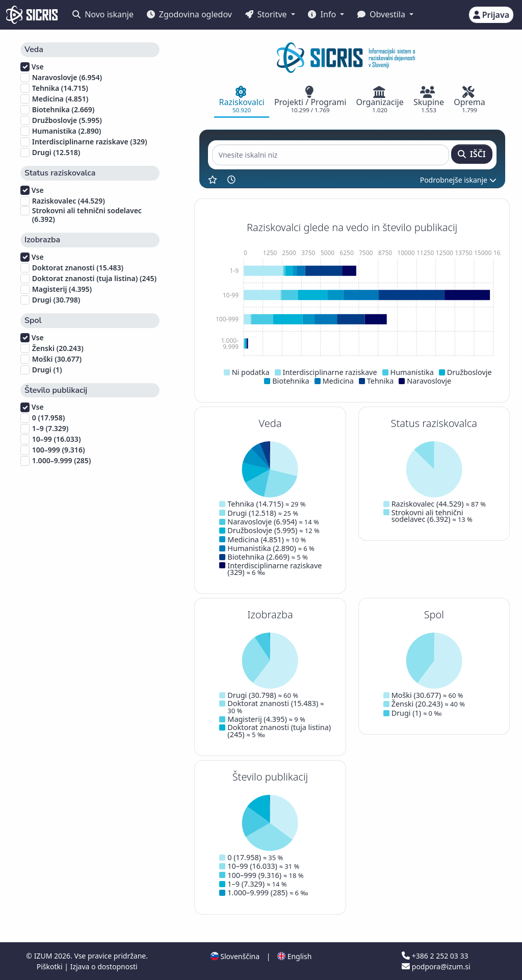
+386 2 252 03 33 (435, 956)
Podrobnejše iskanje (458, 180)
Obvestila (382, 14)
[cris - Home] (32, 15)
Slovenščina (235, 956)
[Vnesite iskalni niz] (331, 155)
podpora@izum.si (436, 966)
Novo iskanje (103, 14)
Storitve (267, 14)
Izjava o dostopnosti (104, 966)
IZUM (44, 956)
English (294, 956)
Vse (32, 67)
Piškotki (51, 966)
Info (323, 14)
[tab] (242, 100)
